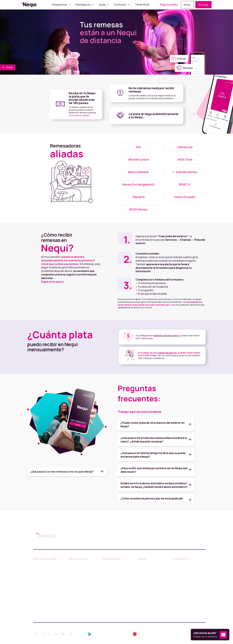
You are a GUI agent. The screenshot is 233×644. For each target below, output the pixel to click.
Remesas (73, 594)
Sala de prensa (182, 575)
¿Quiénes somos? (183, 564)
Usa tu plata (75, 583)
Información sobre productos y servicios (115, 566)
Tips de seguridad (149, 583)
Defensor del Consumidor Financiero (48, 585)
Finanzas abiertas (148, 589)
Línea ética (39, 592)
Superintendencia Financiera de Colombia (47, 612)
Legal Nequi (40, 597)
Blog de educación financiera (149, 571)
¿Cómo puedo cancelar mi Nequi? (153, 595)
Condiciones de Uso (45, 564)
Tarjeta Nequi (76, 573)
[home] (29, 5)
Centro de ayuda (148, 564)
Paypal (72, 589)
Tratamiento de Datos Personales (46, 571)
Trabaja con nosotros (185, 570)
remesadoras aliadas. (79, 115)
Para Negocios (83, 5)
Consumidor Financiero (47, 578)
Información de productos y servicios (84, 566)
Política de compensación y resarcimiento (49, 604)
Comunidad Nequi (148, 578)
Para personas (59, 5)
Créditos (73, 578)
